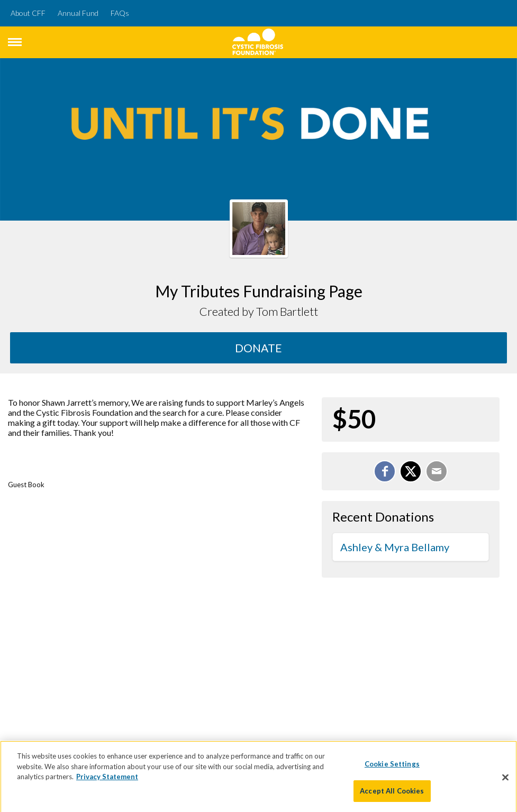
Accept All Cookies (392, 793)
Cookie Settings (392, 767)
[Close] (505, 780)
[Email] (437, 471)
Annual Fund (78, 13)
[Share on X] (411, 471)
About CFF (28, 13)
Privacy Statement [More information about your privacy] (107, 779)
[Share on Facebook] (385, 471)
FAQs (120, 13)
